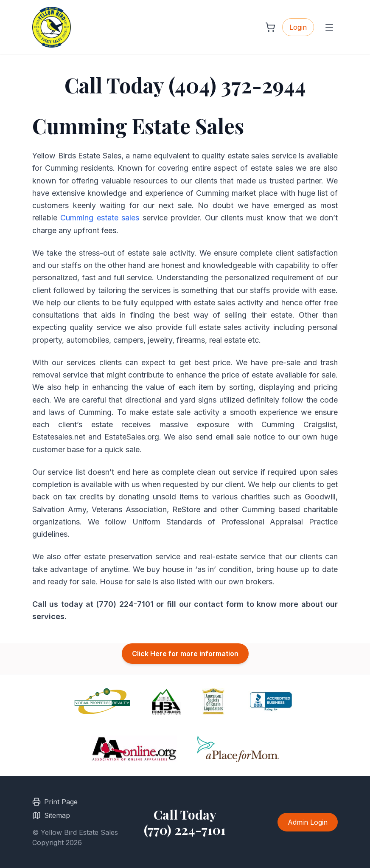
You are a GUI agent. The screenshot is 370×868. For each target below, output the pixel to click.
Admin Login (308, 822)
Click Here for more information (185, 654)
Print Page (55, 802)
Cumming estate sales (100, 218)
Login (298, 27)
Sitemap (51, 815)
